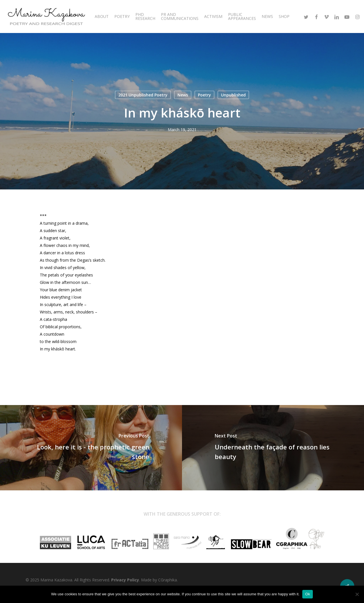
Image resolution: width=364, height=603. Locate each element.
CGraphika (167, 580)
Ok (308, 594)
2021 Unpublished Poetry (143, 95)
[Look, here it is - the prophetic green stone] (91, 448)
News (183, 95)
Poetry (204, 95)
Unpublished (233, 95)
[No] (357, 594)
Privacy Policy (125, 580)
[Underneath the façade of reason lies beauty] (273, 448)
